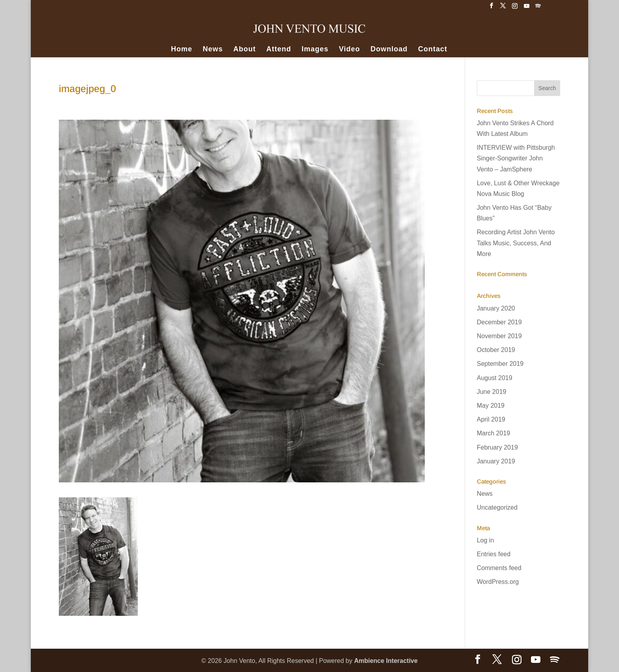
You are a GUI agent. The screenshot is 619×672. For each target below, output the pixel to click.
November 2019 (499, 336)
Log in (486, 540)
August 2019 (495, 378)
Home (182, 50)
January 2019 (496, 461)
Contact (433, 50)
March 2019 (494, 433)
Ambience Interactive (386, 661)
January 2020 (496, 308)
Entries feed (494, 554)
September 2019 (500, 364)
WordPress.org (498, 582)
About (245, 50)
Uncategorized (497, 507)
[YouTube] (527, 8)
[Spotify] (538, 8)
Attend (279, 50)
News (213, 50)
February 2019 (497, 447)
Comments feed (499, 568)
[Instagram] (515, 8)
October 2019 (496, 350)
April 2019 (491, 419)
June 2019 (492, 392)
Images (315, 50)
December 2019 (499, 322)
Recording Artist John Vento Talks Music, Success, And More (516, 243)
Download (389, 50)
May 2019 (491, 406)
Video (349, 50)
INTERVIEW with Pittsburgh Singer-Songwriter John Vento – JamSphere (516, 158)
